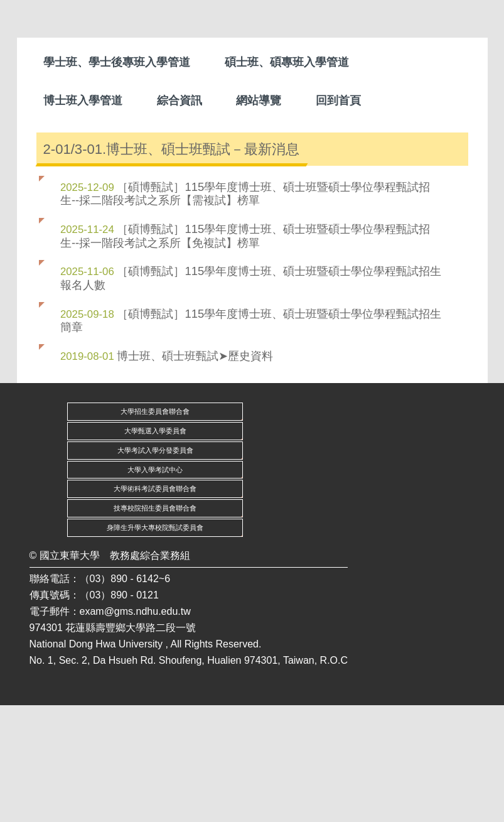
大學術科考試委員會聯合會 (155, 605)
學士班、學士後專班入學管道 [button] (117, 62)
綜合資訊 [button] (180, 100)
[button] (42, 178)
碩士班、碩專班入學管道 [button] (287, 62)
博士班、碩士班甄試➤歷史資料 (195, 473)
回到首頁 (338, 100)
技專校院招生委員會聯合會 (155, 625)
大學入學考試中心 (155, 586)
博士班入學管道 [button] (83, 100)
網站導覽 (259, 100)
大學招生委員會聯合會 (155, 528)
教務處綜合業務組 (150, 672)
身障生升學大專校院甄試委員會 (155, 644)
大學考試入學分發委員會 (155, 567)
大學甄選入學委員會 (155, 548)
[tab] (242, 230)
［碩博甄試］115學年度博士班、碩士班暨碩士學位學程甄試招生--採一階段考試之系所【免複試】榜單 (245, 352)
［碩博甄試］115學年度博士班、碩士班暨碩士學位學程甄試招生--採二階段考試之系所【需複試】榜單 (245, 310)
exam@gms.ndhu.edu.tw (135, 728)
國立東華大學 (70, 672)
